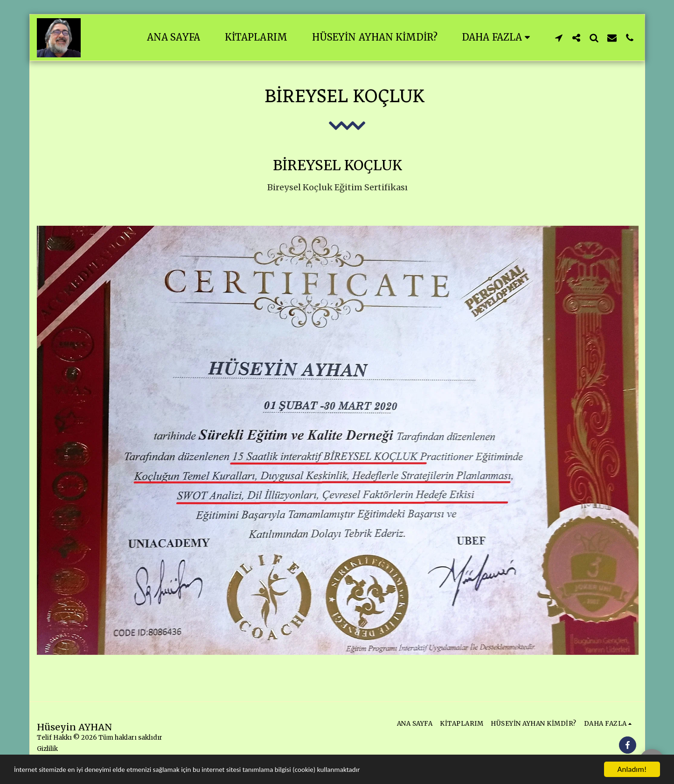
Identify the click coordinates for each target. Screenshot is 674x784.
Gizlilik (47, 749)
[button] (559, 38)
